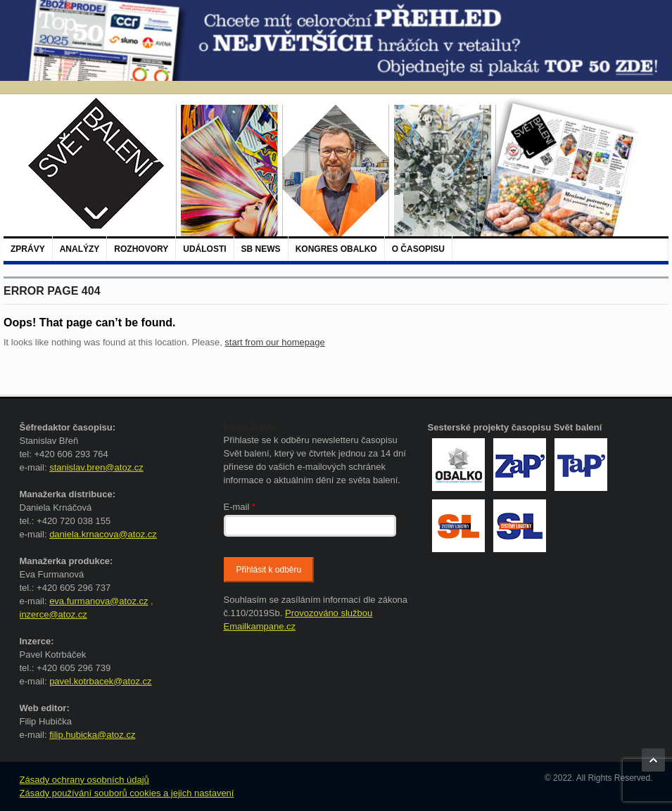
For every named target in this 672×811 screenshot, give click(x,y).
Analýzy (80, 249)
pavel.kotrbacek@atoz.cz (100, 681)
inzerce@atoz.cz (53, 614)
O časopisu (418, 249)
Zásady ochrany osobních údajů (84, 780)
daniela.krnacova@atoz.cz (103, 534)
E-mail (240, 507)
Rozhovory (141, 249)
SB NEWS (261, 249)
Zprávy (28, 249)
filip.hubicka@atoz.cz (92, 735)
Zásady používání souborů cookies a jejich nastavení (127, 793)
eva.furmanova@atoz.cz (99, 601)
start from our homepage (274, 342)
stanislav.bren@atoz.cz (96, 467)
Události (204, 249)
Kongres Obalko (336, 249)
